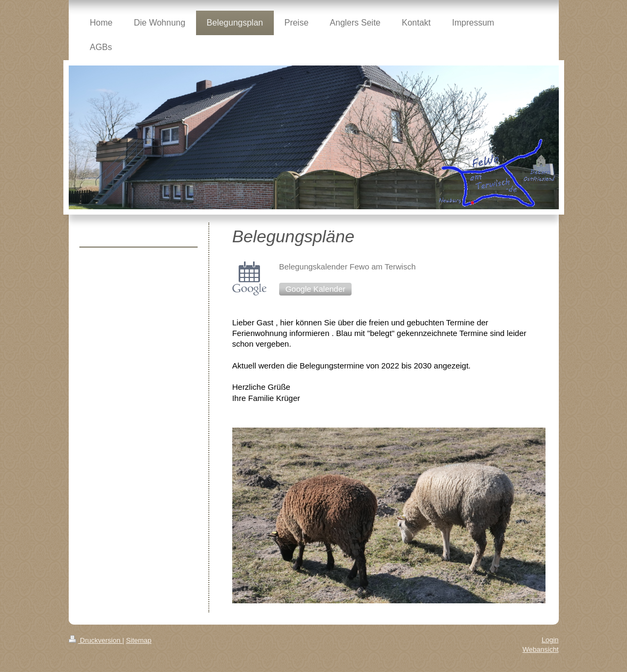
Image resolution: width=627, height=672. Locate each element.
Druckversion (96, 640)
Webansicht (541, 649)
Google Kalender (316, 289)
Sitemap (139, 640)
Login (550, 640)
